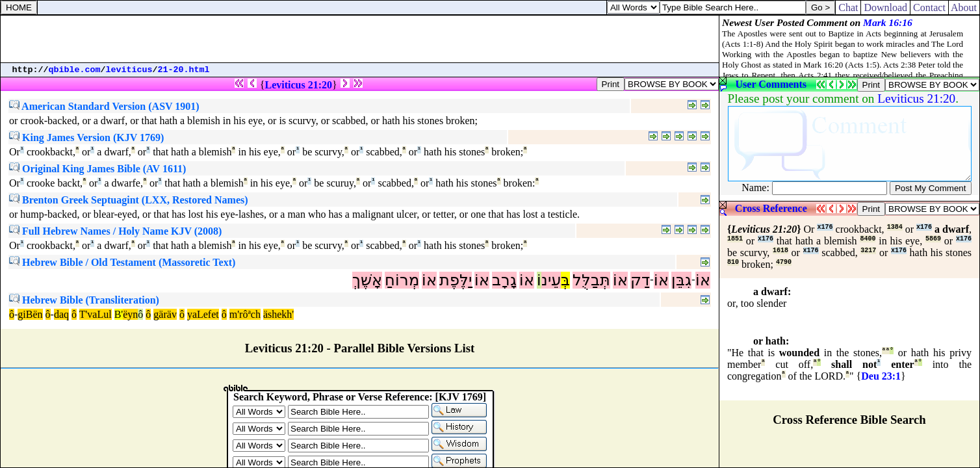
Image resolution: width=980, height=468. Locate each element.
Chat (848, 7)
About (964, 7)
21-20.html (184, 70)
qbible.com (75, 70)
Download (885, 7)
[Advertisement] (360, 39)
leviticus (129, 70)
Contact (929, 7)
